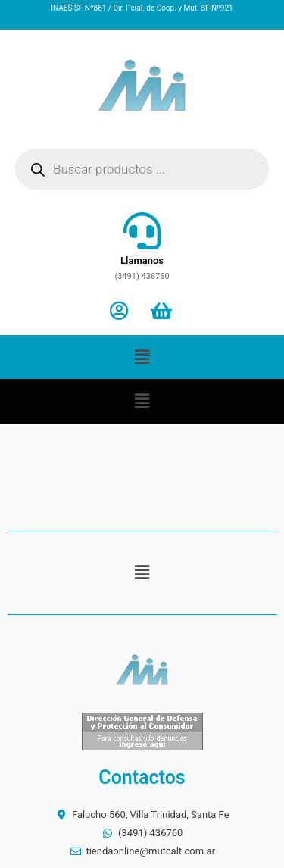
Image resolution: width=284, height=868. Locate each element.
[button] (142, 357)
